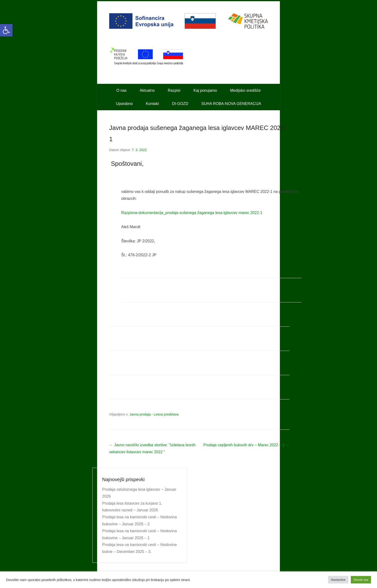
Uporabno (124, 104)
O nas (122, 90)
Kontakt (152, 104)
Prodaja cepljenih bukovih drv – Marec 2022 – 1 (246, 445)
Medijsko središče (245, 90)
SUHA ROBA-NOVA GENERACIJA (231, 104)
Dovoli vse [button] (361, 580)
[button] (6, 30)
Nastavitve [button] (338, 580)
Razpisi (174, 90)
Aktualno (147, 90)
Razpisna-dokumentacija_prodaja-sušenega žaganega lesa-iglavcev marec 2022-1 (192, 213)
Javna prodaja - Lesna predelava (154, 414)
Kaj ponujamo (205, 90)
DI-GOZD (180, 104)
